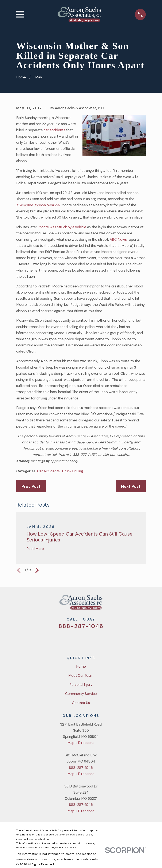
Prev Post (31, 486)
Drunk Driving (72, 471)
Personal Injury (81, 685)
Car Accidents (48, 471)
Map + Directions (81, 743)
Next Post (131, 486)
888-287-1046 (81, 626)
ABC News (118, 239)
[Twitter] (64, 640)
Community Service (81, 694)
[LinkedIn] (98, 640)
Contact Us (81, 703)
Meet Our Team (81, 675)
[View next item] (37, 570)
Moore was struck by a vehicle (62, 227)
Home (81, 666)
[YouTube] (87, 640)
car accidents (54, 130)
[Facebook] (75, 640)
